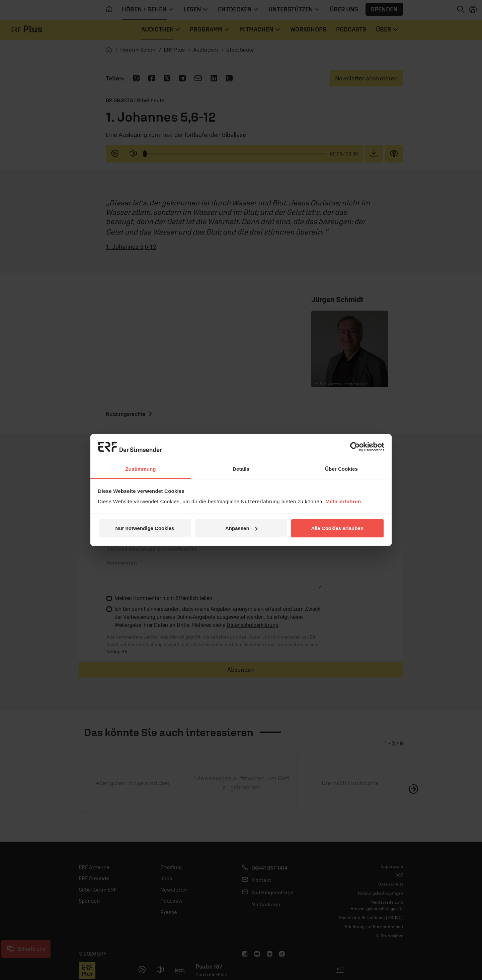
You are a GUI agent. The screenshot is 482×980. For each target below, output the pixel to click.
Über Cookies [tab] (341, 469)
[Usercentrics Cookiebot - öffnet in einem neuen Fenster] (355, 447)
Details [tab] (241, 469)
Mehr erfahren (343, 501)
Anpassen (241, 528)
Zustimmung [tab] (141, 469)
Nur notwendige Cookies (145, 528)
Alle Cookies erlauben (337, 528)
